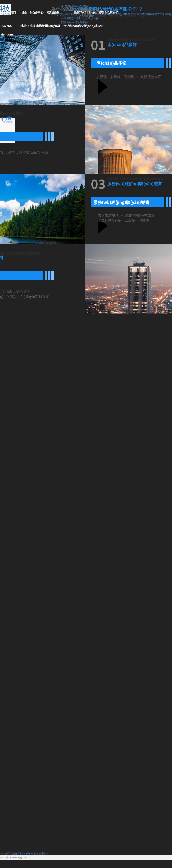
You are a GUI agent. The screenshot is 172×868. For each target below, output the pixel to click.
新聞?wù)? (160, 14)
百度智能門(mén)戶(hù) (21, 854)
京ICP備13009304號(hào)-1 (14, 858)
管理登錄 (43, 854)
